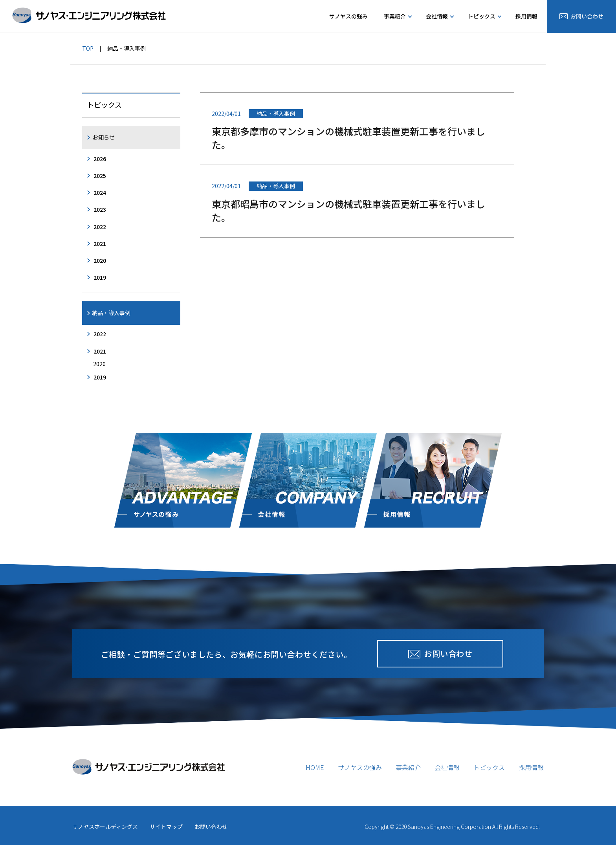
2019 (100, 277)
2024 (100, 192)
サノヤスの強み (348, 16)
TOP (88, 48)
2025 (100, 176)
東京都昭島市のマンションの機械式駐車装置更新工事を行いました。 (348, 210)
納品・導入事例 (111, 313)
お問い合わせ (211, 827)
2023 (100, 209)
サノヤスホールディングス (105, 827)
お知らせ (104, 137)
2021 (100, 244)
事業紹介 (408, 767)
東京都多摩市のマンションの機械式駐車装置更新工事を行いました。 (348, 138)
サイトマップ (166, 827)
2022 (100, 227)
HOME (315, 767)
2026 (100, 159)
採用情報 (526, 16)
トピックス (489, 767)
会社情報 (447, 767)
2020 (100, 260)
